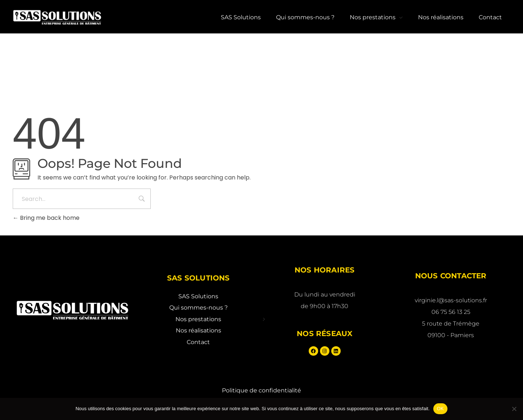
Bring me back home (46, 218)
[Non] (514, 409)
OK (440, 409)
